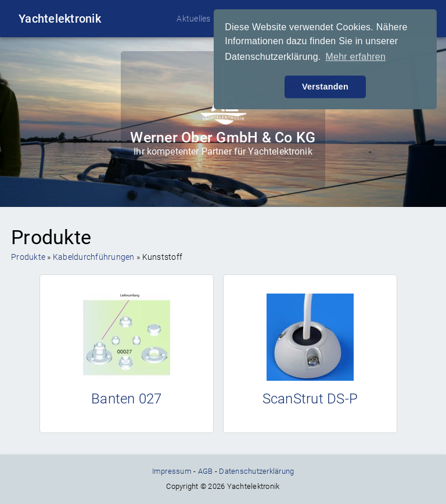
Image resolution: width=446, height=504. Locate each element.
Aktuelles (193, 19)
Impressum (172, 471)
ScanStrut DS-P (310, 399)
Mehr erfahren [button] (355, 57)
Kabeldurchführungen (94, 257)
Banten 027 (127, 399)
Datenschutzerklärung (256, 471)
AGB (206, 471)
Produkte (28, 257)
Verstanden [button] (325, 87)
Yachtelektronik (60, 19)
